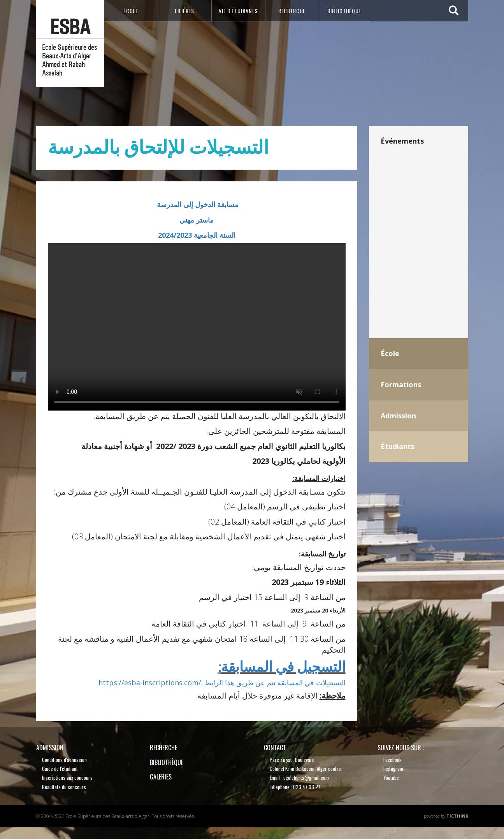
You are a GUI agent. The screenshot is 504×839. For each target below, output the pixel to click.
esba (70, 27)
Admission (50, 748)
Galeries (161, 777)
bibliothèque (344, 11)
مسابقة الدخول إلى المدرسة (197, 204)
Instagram (393, 769)
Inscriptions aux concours (67, 778)
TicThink (457, 816)
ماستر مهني (197, 220)
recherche (292, 11)
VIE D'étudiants (238, 11)
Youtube (391, 778)
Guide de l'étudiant (60, 769)
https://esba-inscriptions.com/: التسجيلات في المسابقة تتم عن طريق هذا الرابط (222, 683)
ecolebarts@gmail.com (306, 778)
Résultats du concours (64, 787)
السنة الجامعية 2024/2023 (197, 235)
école (131, 11)
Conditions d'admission (64, 760)
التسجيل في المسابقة (282, 667)
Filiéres (184, 11)
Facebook (392, 760)
